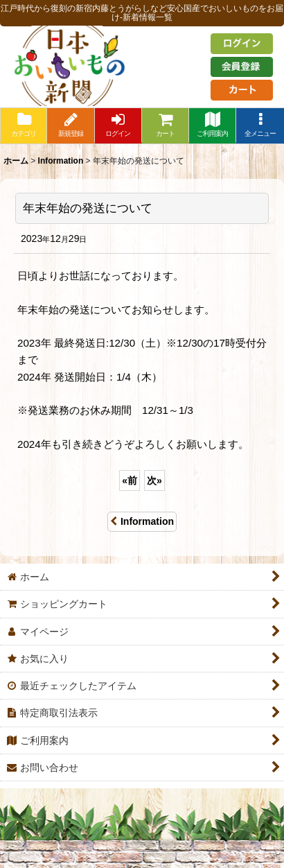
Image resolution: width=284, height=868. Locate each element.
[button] (260, 126)
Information (142, 521)
